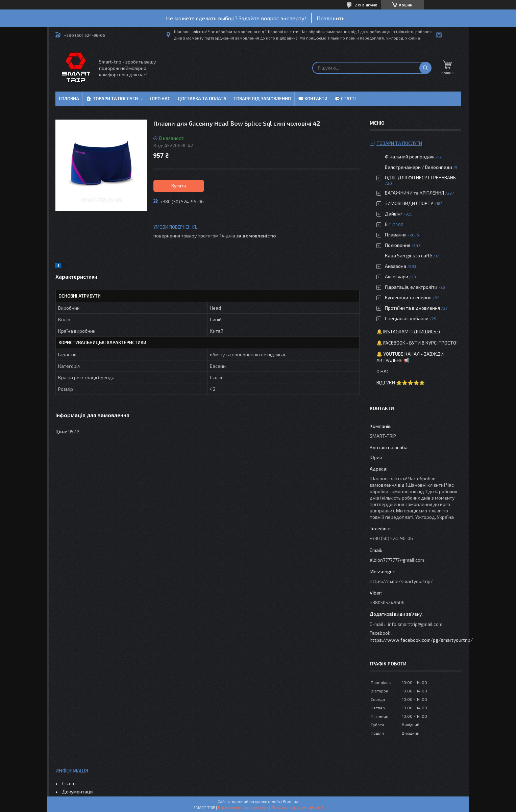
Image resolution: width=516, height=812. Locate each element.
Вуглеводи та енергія (408, 297)
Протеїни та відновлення (412, 308)
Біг (388, 224)
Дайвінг (394, 214)
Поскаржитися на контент (243, 807)
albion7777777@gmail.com (397, 560)
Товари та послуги (399, 143)
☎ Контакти (313, 99)
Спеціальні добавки (407, 318)
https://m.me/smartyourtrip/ (401, 581)
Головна (69, 99)
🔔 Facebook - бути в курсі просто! (417, 343)
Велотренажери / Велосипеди (419, 167)
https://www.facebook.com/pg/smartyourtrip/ (421, 640)
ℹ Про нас (160, 99)
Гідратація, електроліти (411, 287)
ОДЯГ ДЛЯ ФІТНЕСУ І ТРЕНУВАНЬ (420, 177)
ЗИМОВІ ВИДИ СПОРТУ (409, 203)
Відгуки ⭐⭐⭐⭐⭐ (401, 383)
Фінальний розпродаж (410, 157)
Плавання (396, 235)
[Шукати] (425, 68)
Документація (78, 792)
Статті (69, 783)
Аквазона (396, 266)
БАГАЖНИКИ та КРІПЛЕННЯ (414, 193)
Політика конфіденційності (297, 807)
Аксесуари (397, 276)
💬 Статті (345, 99)
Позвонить (331, 18)
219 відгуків (366, 5)
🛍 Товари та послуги (112, 99)
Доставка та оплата (202, 99)
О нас (383, 371)
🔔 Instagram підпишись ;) (408, 332)
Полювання (398, 245)
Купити (179, 186)
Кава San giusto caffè (409, 256)
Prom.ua (291, 801)
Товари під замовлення (262, 99)
